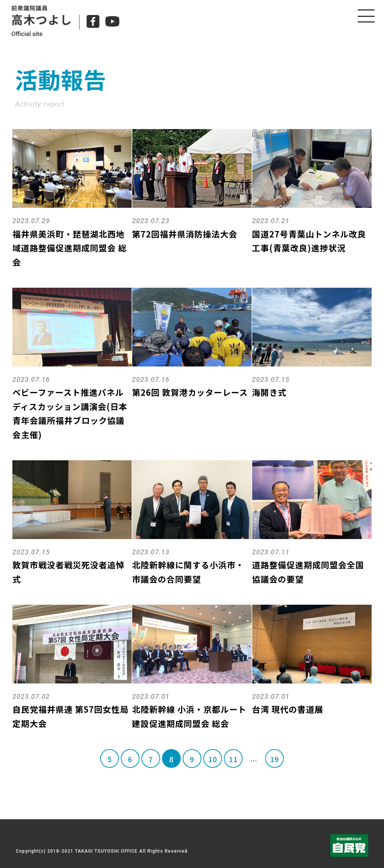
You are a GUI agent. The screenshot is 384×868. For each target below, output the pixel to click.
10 (213, 759)
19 (274, 759)
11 (233, 759)
